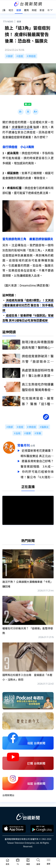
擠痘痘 (32, 56)
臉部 (10, 56)
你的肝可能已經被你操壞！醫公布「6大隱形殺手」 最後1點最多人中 (37, 473)
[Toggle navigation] (49, 860)
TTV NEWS (8, 21)
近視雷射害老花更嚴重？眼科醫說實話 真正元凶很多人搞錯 (37, 453)
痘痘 (21, 56)
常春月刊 (24, 445)
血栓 (18, 433)
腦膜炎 (45, 427)
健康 (19, 21)
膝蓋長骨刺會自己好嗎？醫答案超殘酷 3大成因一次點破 (37, 463)
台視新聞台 (8, 794)
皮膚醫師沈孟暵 (22, 127)
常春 (39, 433)
